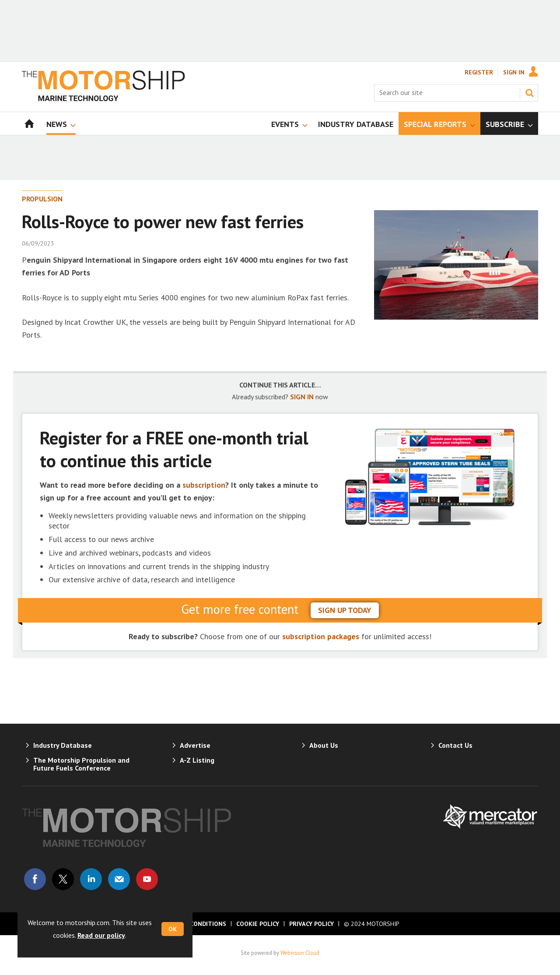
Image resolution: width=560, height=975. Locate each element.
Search (529, 93)
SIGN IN (302, 397)
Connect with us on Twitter (63, 879)
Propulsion (42, 199)
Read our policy (101, 935)
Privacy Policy (311, 924)
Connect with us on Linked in (91, 879)
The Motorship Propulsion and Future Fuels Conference (81, 764)
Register (479, 72)
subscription (204, 485)
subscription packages (321, 636)
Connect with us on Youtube (147, 879)
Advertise (195, 745)
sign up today (345, 610)
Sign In (514, 72)
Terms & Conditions (193, 924)
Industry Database (63, 745)
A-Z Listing (197, 760)
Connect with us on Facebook (35, 879)
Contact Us (455, 745)
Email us (119, 879)
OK (173, 929)
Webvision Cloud (300, 953)
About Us (324, 745)
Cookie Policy (258, 924)
